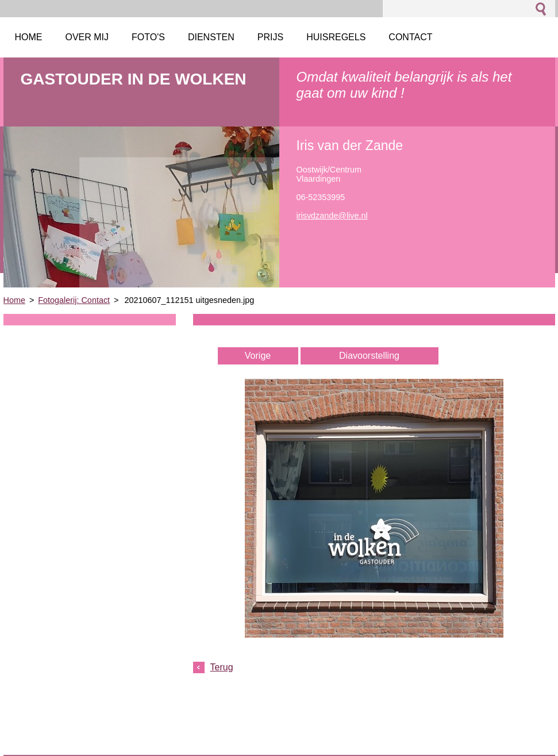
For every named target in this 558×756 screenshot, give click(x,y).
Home (14, 300)
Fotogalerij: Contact (74, 300)
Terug (222, 667)
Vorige (258, 356)
